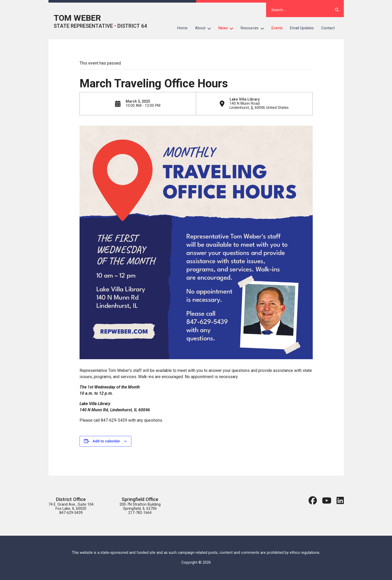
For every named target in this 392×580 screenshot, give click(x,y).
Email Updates (302, 28)
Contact (328, 28)
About (205, 28)
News (228, 28)
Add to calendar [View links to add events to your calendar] (106, 441)
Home (182, 28)
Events (277, 28)
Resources (254, 28)
